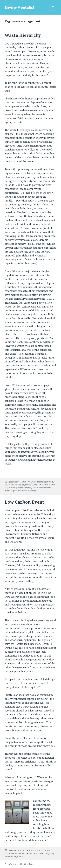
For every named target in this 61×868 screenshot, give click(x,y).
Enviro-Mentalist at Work (42, 482)
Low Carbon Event (24, 502)
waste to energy (29, 491)
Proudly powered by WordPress (19, 864)
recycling (13, 488)
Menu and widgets (53, 11)
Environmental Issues (14, 485)
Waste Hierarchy (23, 35)
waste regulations (13, 491)
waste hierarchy (25, 488)
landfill (45, 485)
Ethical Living (31, 485)
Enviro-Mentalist (20, 7)
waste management (42, 488)
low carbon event (37, 853)
